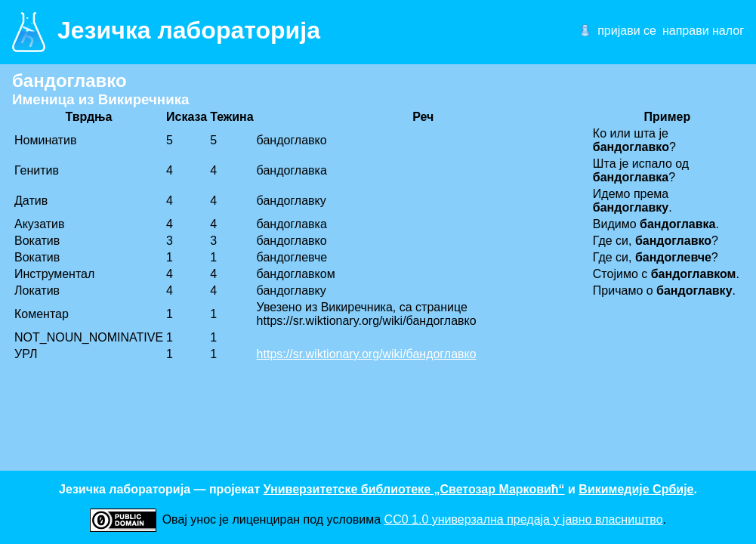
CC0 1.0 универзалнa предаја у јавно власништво (524, 519)
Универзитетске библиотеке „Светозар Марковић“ (414, 489)
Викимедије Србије (636, 489)
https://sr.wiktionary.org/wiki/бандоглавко (367, 354)
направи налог (703, 31)
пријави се (627, 31)
